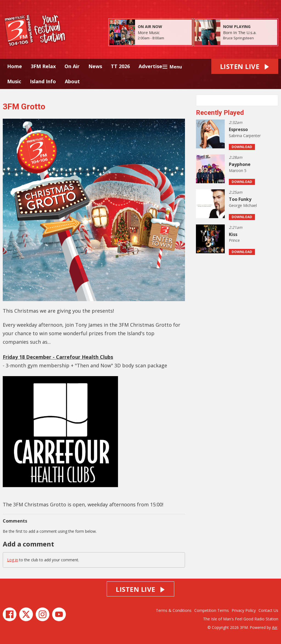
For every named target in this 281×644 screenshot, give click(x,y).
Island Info (43, 81)
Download (242, 147)
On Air (72, 66)
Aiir (275, 627)
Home (15, 66)
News (95, 66)
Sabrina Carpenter (245, 136)
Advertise (150, 66)
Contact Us (268, 610)
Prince (234, 240)
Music (14, 81)
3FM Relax (43, 66)
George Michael (243, 205)
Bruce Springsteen (238, 38)
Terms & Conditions (174, 610)
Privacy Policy (244, 610)
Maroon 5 (238, 170)
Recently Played (220, 113)
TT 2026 (120, 66)
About (72, 81)
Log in (13, 560)
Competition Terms (212, 610)
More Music (149, 32)
